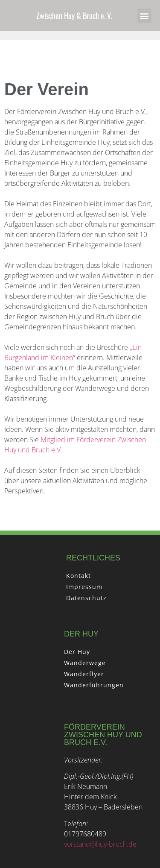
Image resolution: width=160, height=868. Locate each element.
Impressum (84, 587)
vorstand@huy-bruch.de (100, 844)
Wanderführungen (94, 685)
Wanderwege (85, 663)
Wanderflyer (84, 674)
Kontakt (79, 576)
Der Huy (77, 652)
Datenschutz (86, 598)
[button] (144, 16)
